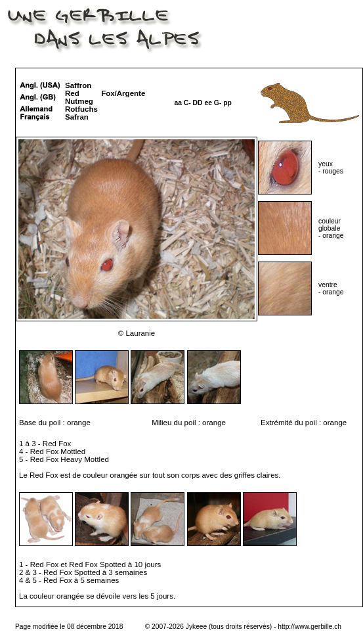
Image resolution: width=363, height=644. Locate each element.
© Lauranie (137, 333)
